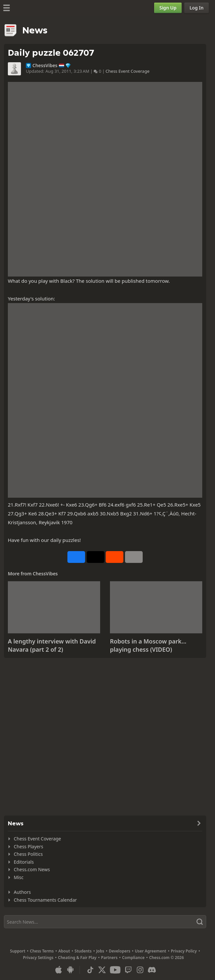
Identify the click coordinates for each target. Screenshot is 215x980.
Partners (109, 958)
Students (83, 951)
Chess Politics (28, 854)
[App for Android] (70, 970)
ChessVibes (45, 66)
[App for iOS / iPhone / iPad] (59, 970)
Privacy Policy (184, 951)
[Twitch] (128, 970)
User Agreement (151, 951)
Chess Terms (42, 951)
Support (18, 951)
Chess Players (28, 846)
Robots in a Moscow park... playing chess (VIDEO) (148, 645)
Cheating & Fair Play (77, 958)
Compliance (133, 958)
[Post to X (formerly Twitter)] (96, 557)
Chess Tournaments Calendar (45, 900)
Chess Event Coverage (128, 71)
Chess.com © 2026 (167, 958)
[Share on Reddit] (115, 557)
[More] (134, 557)
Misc (19, 877)
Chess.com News (32, 869)
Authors (22, 892)
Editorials (24, 862)
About (64, 951)
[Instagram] (140, 970)
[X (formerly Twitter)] (102, 970)
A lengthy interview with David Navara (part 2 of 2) (52, 645)
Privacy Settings (38, 958)
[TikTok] (90, 970)
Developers (119, 951)
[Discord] (152, 970)
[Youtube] (115, 970)
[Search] (105, 922)
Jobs (100, 951)
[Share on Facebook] (76, 557)
